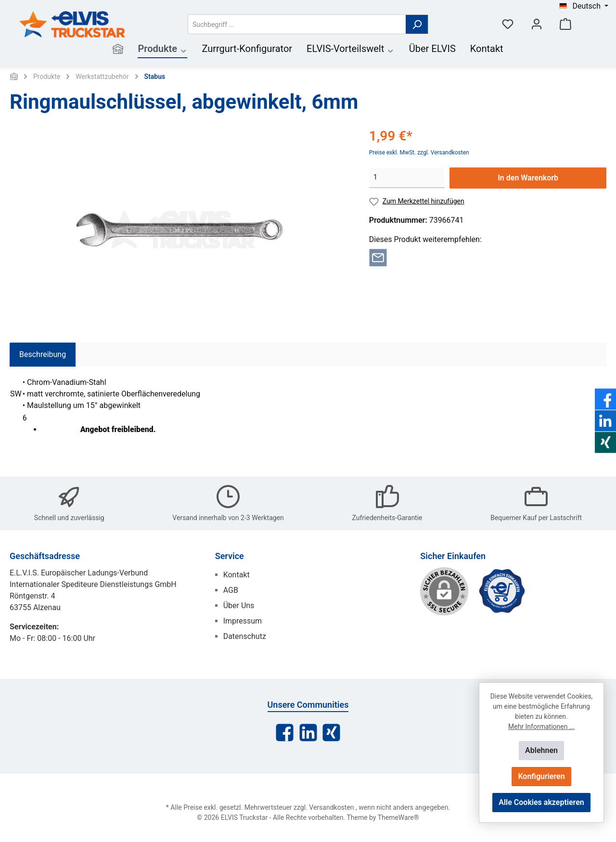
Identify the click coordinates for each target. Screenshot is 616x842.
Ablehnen (541, 750)
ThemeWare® (398, 817)
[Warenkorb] (565, 24)
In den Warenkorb (528, 178)
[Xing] (331, 733)
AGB (231, 590)
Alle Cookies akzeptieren (541, 802)
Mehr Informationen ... (541, 727)
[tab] (43, 355)
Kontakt (237, 575)
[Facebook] (285, 733)
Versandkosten (331, 807)
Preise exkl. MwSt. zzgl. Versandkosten (419, 153)
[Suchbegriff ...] (297, 24)
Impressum (243, 621)
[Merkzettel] (508, 24)
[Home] (118, 50)
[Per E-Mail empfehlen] (378, 257)
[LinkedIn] (308, 733)
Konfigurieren (541, 776)
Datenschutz (245, 636)
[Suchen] (417, 24)
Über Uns (239, 606)
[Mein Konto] (537, 24)
